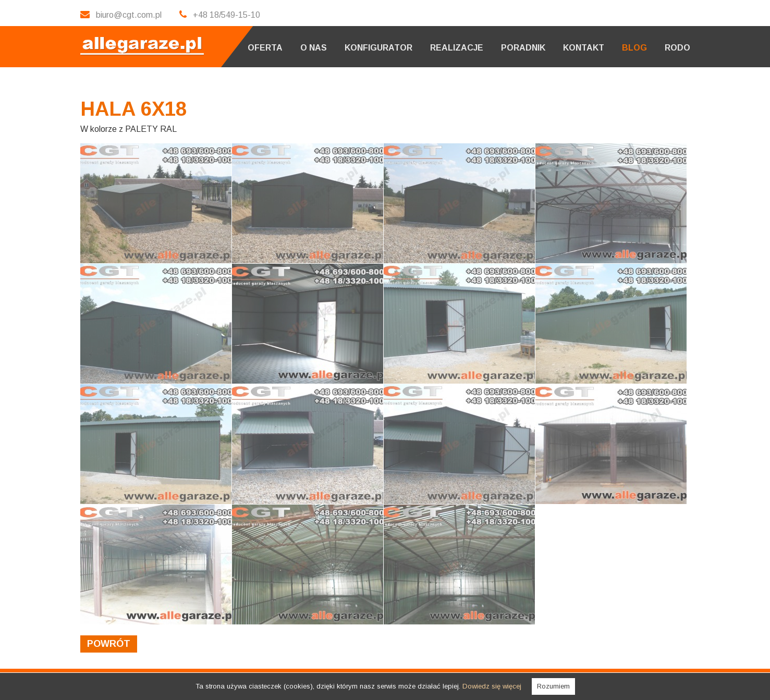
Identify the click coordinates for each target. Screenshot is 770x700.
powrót (109, 644)
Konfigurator (378, 48)
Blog (634, 48)
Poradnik (523, 48)
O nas (314, 48)
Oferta (265, 48)
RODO (677, 48)
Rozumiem (553, 686)
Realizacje (457, 48)
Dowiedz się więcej (492, 686)
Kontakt (584, 48)
